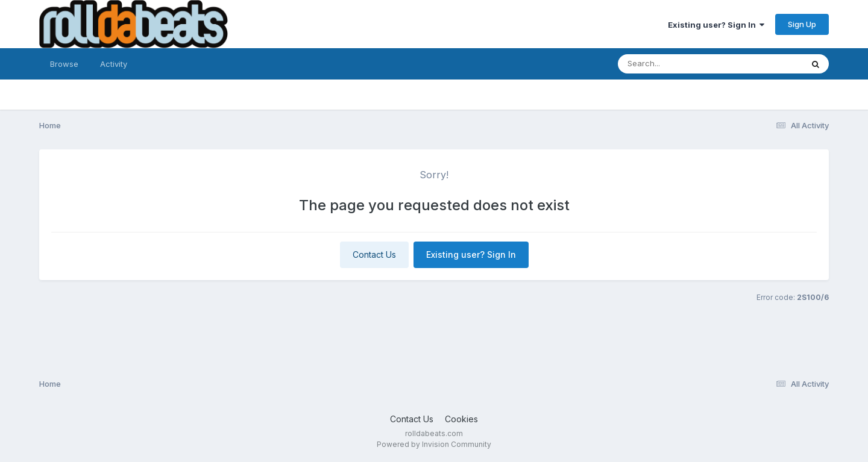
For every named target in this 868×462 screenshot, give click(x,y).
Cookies (461, 419)
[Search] (677, 64)
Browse (64, 64)
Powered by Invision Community (434, 444)
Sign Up (802, 24)
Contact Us (374, 254)
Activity (114, 64)
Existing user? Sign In (716, 25)
